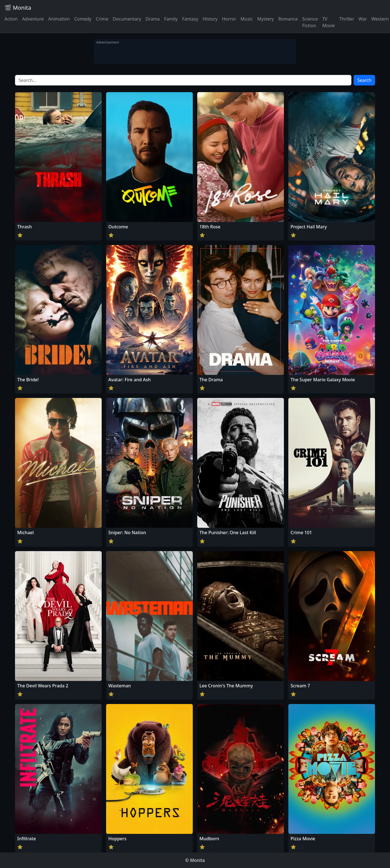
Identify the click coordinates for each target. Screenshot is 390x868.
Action (11, 19)
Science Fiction (310, 22)
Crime (102, 19)
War (363, 19)
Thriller (347, 19)
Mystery (266, 19)
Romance (288, 19)
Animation (59, 19)
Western (380, 19)
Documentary (127, 19)
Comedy (83, 19)
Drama (153, 19)
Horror (229, 19)
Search (364, 80)
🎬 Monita (18, 8)
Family (171, 19)
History (210, 19)
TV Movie (328, 22)
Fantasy (190, 19)
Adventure (33, 19)
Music (247, 19)
